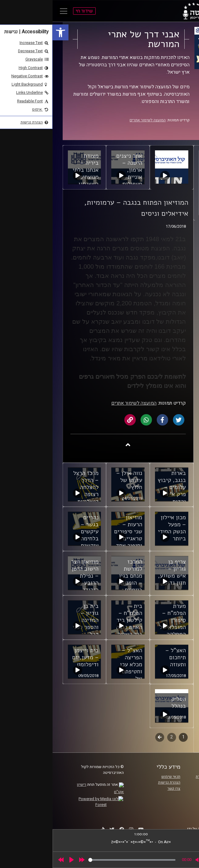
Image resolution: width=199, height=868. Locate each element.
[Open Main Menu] (11, 11)
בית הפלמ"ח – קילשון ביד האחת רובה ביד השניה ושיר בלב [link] (77, 624)
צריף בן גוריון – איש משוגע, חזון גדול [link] (119, 572)
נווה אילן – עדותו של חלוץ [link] (77, 480)
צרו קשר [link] (121, 789)
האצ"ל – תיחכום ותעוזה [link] (123, 657)
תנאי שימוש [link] (118, 777)
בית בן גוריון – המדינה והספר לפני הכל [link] (33, 620)
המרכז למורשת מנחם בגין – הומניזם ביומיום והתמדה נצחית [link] (78, 583)
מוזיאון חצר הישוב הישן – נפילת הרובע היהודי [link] (32, 576)
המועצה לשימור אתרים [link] (95, 120)
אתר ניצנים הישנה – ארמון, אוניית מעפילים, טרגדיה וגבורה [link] (77, 177)
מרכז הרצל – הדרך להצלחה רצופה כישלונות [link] (33, 487)
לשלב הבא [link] (107, 738)
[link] (8, 32)
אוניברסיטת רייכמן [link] (169, 782)
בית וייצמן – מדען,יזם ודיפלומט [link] (33, 657)
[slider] (79, 860)
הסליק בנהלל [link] (126, 702)
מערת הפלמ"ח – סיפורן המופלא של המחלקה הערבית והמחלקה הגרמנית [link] (120, 631)
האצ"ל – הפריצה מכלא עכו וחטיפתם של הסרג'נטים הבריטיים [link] (77, 671)
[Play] (19, 860)
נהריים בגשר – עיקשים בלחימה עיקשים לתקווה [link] (37, 535)
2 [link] (119, 737)
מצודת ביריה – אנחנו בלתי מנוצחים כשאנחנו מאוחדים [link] (33, 173)
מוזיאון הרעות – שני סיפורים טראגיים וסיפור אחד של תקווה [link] (76, 535)
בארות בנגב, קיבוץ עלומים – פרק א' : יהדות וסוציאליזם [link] (119, 491)
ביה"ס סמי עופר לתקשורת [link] (164, 777)
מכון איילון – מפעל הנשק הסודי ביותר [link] (120, 528)
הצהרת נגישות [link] (117, 782)
